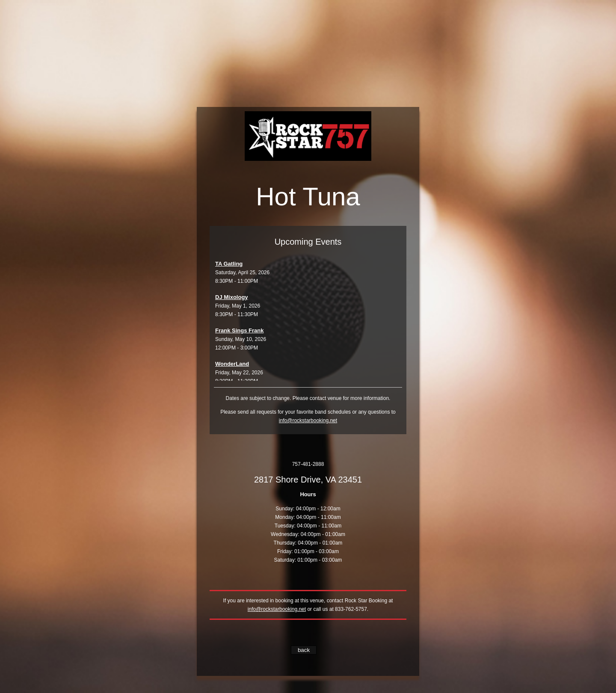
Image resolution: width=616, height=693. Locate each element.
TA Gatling (229, 264)
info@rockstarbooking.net (308, 421)
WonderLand (232, 364)
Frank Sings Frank (239, 330)
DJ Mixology (232, 297)
